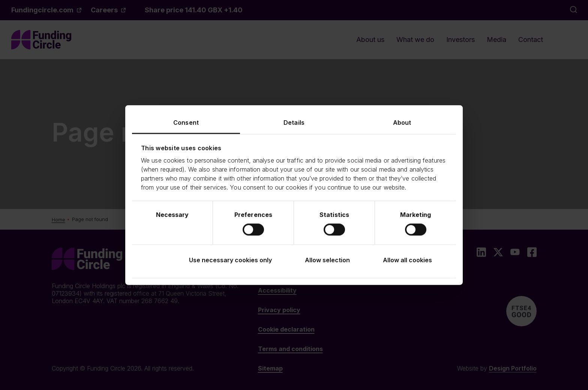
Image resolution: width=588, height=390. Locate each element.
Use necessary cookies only (230, 260)
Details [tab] (294, 122)
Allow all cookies (407, 260)
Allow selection (327, 260)
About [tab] (402, 122)
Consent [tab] (186, 122)
